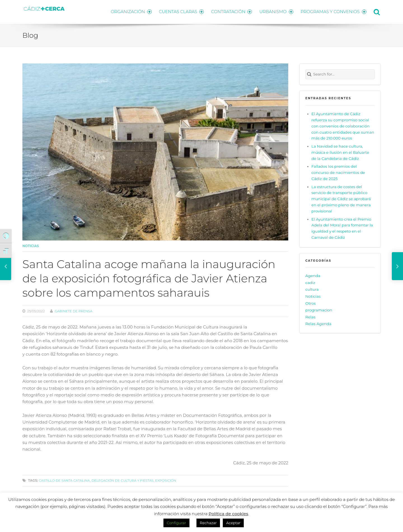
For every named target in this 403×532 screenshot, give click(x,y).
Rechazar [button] (208, 523)
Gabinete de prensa (73, 310)
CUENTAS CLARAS (179, 11)
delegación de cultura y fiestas (123, 480)
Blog (30, 34)
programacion (319, 309)
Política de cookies (228, 514)
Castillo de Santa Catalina (64, 480)
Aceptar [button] (233, 523)
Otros (311, 302)
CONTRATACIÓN (230, 11)
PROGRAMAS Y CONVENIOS (334, 11)
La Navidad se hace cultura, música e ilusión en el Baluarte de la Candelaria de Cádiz (340, 151)
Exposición (166, 480)
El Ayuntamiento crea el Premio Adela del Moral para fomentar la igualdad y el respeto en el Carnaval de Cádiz (342, 227)
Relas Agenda (318, 323)
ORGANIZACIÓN (128, 11)
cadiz (310, 282)
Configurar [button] (176, 523)
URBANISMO (276, 11)
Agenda (313, 275)
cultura (312, 289)
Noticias (31, 245)
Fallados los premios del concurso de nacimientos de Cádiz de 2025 (338, 172)
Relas (310, 316)
